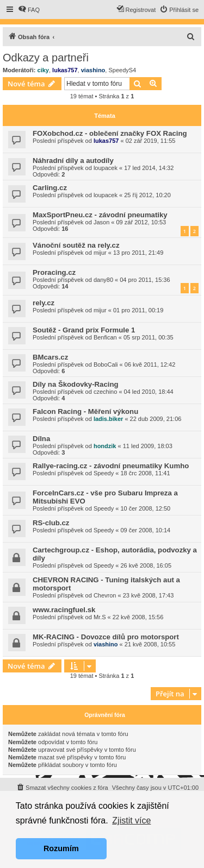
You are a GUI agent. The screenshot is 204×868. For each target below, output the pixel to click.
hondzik (105, 446)
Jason (101, 222)
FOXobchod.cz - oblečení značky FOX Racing (110, 133)
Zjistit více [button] (131, 820)
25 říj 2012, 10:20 (147, 195)
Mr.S (100, 617)
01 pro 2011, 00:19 (138, 310)
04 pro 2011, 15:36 (145, 280)
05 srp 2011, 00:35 (149, 337)
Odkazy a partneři (46, 58)
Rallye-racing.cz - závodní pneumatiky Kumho (111, 466)
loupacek (106, 168)
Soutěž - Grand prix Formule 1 (84, 330)
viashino (93, 70)
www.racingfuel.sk (64, 610)
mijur (100, 253)
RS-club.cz (51, 523)
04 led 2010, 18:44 (149, 392)
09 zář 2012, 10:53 (141, 222)
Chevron (105, 595)
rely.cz (44, 303)
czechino (105, 392)
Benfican (105, 337)
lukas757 (65, 70)
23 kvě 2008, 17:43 (149, 595)
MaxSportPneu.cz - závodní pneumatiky (100, 215)
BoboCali (106, 364)
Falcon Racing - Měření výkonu (85, 411)
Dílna (41, 439)
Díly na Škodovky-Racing (76, 384)
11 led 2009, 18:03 (148, 446)
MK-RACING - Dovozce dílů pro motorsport (106, 637)
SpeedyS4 (122, 70)
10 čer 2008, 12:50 (145, 508)
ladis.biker (108, 419)
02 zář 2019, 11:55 (151, 141)
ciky (43, 70)
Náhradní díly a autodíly (73, 161)
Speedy (104, 473)
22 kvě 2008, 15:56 (138, 617)
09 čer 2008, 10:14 (145, 530)
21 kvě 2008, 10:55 (150, 644)
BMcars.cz (50, 357)
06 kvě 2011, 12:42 (150, 364)
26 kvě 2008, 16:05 (146, 565)
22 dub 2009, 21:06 (156, 419)
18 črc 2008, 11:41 (145, 473)
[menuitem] (29, 10)
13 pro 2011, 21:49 (138, 253)
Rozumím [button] (61, 848)
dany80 (103, 280)
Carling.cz (50, 188)
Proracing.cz (54, 272)
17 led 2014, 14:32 (149, 168)
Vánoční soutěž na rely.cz (76, 245)
